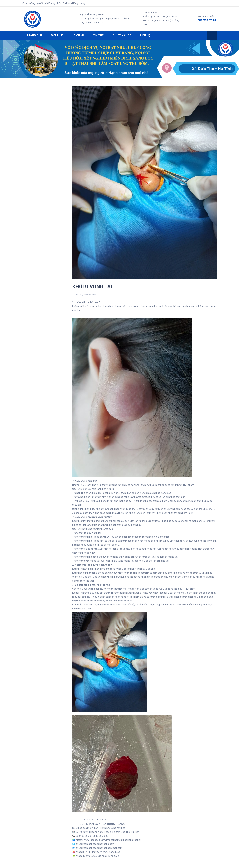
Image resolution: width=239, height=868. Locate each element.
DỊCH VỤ (79, 35)
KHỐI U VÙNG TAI (92, 287)
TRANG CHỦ (34, 35)
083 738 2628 (207, 20)
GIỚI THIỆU (58, 35)
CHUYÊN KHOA (122, 35)
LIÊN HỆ (145, 35)
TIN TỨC (98, 35)
